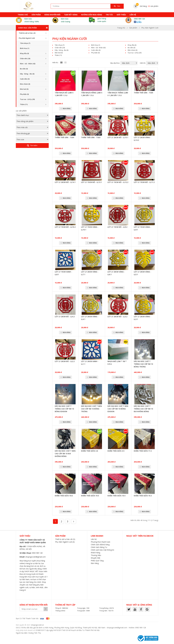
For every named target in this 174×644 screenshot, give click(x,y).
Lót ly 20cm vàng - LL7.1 (90, 273)
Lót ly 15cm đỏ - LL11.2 (144, 182)
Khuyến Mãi (95, 558)
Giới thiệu (121, 15)
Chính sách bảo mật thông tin (102, 550)
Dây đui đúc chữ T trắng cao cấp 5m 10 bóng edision (64, 409)
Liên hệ (133, 15)
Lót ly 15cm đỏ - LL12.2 (118, 182)
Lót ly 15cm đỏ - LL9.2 (117, 227)
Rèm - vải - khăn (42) (28, 64)
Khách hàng (95, 553)
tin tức (109, 15)
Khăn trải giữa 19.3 (143, 496)
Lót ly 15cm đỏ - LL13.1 (91, 182)
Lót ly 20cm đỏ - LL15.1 (118, 137)
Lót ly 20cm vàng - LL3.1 (142, 318)
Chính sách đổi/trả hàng (100, 545)
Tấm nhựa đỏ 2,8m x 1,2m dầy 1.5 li (64, 94)
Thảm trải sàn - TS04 (64, 137)
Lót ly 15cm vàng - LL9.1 (142, 228)
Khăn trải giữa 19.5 (90, 496)
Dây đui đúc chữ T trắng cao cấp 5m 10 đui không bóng (143, 409)
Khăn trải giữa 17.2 (143, 451)
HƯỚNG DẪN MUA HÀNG (92, 15)
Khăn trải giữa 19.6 (64, 496)
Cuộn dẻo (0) (25, 79)
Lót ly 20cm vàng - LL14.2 (142, 139)
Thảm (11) (24, 104)
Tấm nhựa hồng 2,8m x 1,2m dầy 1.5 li (92, 94)
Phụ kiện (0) (24, 94)
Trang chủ (23, 15)
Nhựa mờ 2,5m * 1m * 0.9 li (117, 363)
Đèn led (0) (24, 89)
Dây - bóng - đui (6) (27, 74)
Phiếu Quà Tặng (97, 561)
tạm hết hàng (71, 15)
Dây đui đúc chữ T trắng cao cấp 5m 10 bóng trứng (143, 364)
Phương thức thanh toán (101, 542)
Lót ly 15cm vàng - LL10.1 (90, 228)
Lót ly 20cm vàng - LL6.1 (116, 273)
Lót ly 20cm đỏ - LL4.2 (65, 317)
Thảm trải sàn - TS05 (143, 93)
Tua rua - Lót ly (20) (27, 99)
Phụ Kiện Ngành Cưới (27, 38)
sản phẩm (36, 15)
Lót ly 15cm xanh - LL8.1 (63, 273)
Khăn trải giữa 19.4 (116, 496)
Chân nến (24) (25, 58)
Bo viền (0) (24, 69)
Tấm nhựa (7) (25, 43)
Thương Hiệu (96, 555)
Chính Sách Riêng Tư (99, 547)
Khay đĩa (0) (24, 53)
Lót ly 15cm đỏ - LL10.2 (65, 227)
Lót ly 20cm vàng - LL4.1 (90, 318)
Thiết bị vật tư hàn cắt (27, 33)
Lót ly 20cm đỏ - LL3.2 (117, 317)
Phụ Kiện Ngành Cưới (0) (65, 542)
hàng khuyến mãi (52, 15)
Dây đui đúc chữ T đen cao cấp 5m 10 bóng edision (118, 409)
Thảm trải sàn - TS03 (91, 137)
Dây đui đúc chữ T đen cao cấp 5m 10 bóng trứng (91, 409)
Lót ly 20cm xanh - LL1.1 (90, 363)
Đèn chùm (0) (25, 84)
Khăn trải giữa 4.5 (116, 451)
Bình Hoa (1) (25, 48)
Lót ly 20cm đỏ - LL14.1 (65, 182)
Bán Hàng (95, 563)
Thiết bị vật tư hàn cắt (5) (65, 539)
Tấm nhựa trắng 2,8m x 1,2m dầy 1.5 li (118, 94)
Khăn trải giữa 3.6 (89, 451)
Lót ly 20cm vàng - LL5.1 (142, 273)
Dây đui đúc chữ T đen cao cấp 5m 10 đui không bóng (65, 454)
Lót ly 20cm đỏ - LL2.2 (65, 361)
